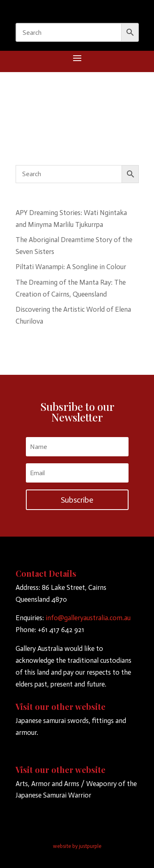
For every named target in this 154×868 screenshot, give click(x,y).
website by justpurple (77, 846)
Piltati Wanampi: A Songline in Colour (71, 267)
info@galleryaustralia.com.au (88, 618)
